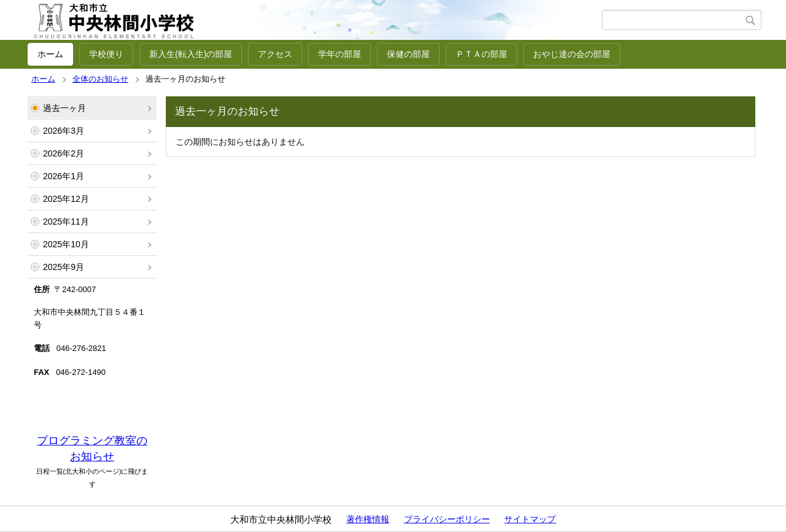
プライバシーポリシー (447, 519)
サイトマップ (530, 519)
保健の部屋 (408, 54)
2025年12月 (66, 199)
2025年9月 (64, 267)
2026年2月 (64, 153)
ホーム (50, 54)
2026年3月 (64, 131)
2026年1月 (64, 176)
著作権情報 (368, 519)
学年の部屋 (340, 54)
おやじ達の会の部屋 (572, 54)
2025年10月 (66, 244)
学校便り (106, 54)
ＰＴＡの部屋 (481, 54)
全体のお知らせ (100, 79)
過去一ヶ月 (64, 108)
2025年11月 (66, 222)
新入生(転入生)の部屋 (191, 54)
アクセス (275, 54)
